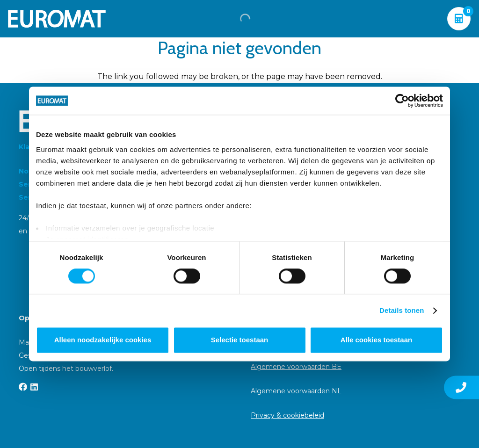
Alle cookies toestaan (376, 340)
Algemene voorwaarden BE (296, 367)
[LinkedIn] (34, 387)
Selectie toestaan (240, 340)
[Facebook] (23, 387)
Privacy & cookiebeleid (287, 415)
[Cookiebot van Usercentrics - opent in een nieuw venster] (402, 101)
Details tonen (402, 310)
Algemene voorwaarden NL (296, 391)
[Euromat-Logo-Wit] (57, 19)
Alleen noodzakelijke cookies (103, 340)
